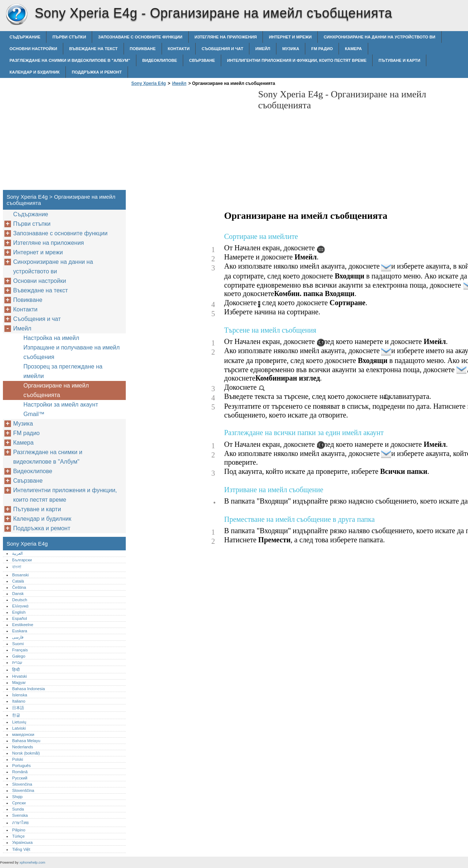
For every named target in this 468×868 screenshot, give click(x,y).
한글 (16, 715)
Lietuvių (19, 722)
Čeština (19, 587)
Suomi (18, 644)
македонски (23, 734)
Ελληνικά (20, 606)
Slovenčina (22, 784)
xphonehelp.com (32, 862)
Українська (22, 842)
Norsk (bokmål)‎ (26, 753)
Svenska (20, 815)
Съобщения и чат (222, 49)
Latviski (19, 728)
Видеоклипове (160, 60)
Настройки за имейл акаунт (61, 405)
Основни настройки (33, 49)
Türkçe (18, 836)
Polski (18, 759)
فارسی (18, 637)
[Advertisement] (191, 140)
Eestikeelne (23, 625)
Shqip (17, 797)
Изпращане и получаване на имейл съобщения (71, 352)
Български (22, 560)
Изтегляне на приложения (226, 37)
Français (20, 650)
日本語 (18, 708)
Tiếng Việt (21, 849)
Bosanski (20, 575)
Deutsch (20, 600)
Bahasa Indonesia (29, 689)
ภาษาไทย (20, 823)
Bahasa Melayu (26, 741)
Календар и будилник (35, 72)
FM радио (322, 49)
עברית (17, 662)
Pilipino (19, 830)
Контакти (179, 49)
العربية (17, 553)
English (19, 612)
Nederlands (22, 747)
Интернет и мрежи (290, 37)
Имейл (263, 49)
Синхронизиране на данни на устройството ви (379, 37)
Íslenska (20, 695)
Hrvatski (19, 676)
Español (19, 618)
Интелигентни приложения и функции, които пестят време (297, 60)
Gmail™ (34, 414)
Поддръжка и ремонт (97, 72)
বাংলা (17, 567)
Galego (19, 656)
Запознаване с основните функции (140, 37)
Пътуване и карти (399, 60)
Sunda (18, 809)
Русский (20, 778)
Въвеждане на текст (93, 49)
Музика (291, 49)
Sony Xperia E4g (16, 15)
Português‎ (21, 766)
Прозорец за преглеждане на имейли (63, 371)
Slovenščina (23, 790)
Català (18, 581)
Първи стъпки (69, 37)
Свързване (202, 60)
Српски (19, 803)
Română (20, 772)
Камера (353, 49)
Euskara (20, 631)
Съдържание (25, 37)
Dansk (18, 594)
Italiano (19, 701)
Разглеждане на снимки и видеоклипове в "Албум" (70, 60)
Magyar (19, 682)
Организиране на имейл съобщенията (56, 390)
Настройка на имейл (51, 338)
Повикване (143, 49)
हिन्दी (16, 670)
